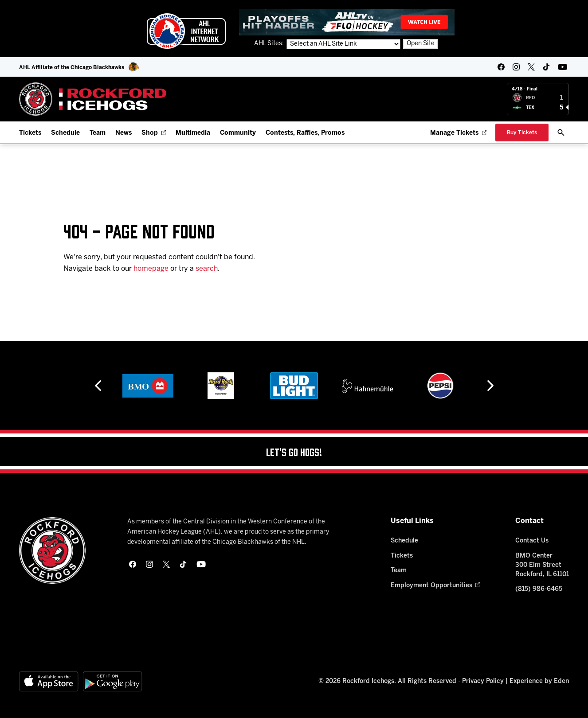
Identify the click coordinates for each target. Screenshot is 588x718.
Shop (154, 133)
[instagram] (516, 67)
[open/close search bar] (561, 133)
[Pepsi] (440, 386)
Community (238, 133)
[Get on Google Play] (113, 681)
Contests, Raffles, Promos (305, 133)
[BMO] (148, 386)
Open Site (421, 44)
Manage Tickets (458, 133)
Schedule (65, 133)
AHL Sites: (270, 44)
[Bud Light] (294, 386)
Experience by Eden (539, 681)
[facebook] (501, 67)
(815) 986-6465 (539, 589)
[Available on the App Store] (49, 681)
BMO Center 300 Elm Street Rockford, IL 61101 (542, 565)
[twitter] (531, 67)
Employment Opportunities (435, 586)
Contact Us (532, 541)
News (123, 133)
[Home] (93, 99)
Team (98, 133)
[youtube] (563, 67)
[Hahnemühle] (367, 386)
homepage (151, 269)
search (207, 269)
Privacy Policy (483, 681)
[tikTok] (546, 67)
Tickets (30, 133)
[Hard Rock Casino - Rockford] (221, 386)
